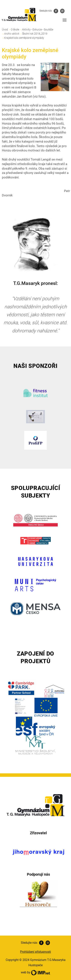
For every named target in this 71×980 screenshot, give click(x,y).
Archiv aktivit (12, 34)
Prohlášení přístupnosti (35, 952)
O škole (15, 29)
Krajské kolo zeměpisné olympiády (24, 38)
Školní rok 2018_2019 (35, 34)
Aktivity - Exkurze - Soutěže (38, 29)
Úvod (5, 29)
